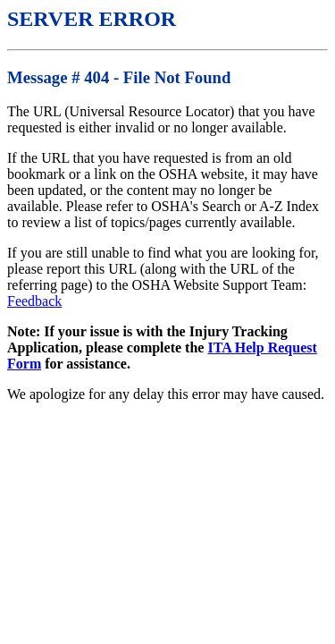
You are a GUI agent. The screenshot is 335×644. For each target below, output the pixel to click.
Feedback (34, 301)
